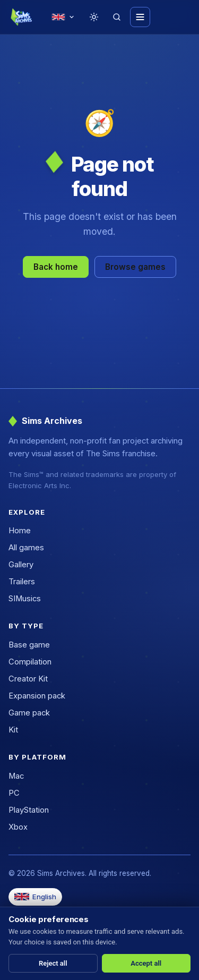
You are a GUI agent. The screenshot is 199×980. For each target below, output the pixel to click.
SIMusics (25, 599)
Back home (56, 267)
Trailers (22, 582)
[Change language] (63, 17)
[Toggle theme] (94, 17)
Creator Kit (28, 679)
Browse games (135, 267)
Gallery (21, 565)
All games (26, 548)
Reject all (53, 963)
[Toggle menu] (140, 17)
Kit (13, 730)
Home (20, 531)
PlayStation (29, 810)
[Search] (117, 17)
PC (14, 793)
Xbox (18, 827)
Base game (29, 645)
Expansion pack (37, 696)
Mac (16, 776)
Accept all (146, 963)
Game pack (29, 713)
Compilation (30, 662)
